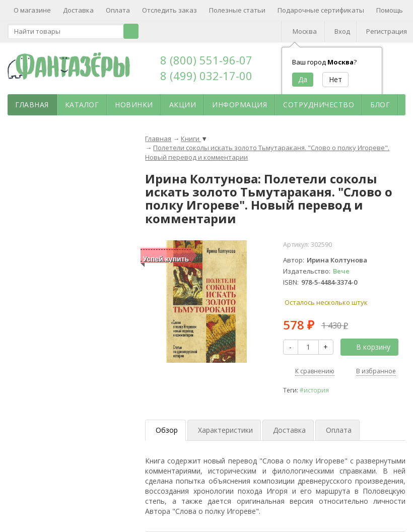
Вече (341, 271)
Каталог (82, 105)
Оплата (118, 10)
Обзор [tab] (167, 430)
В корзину (368, 347)
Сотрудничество (319, 105)
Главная (32, 105)
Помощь (390, 10)
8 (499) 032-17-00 (206, 76)
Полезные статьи (237, 10)
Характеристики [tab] (225, 430)
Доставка (78, 10)
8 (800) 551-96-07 (206, 60)
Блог (380, 105)
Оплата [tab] (339, 430)
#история (314, 390)
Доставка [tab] (289, 430)
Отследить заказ (169, 10)
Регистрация (387, 31)
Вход (342, 31)
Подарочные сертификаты (321, 10)
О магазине (32, 10)
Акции (183, 105)
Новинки (134, 105)
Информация (239, 105)
